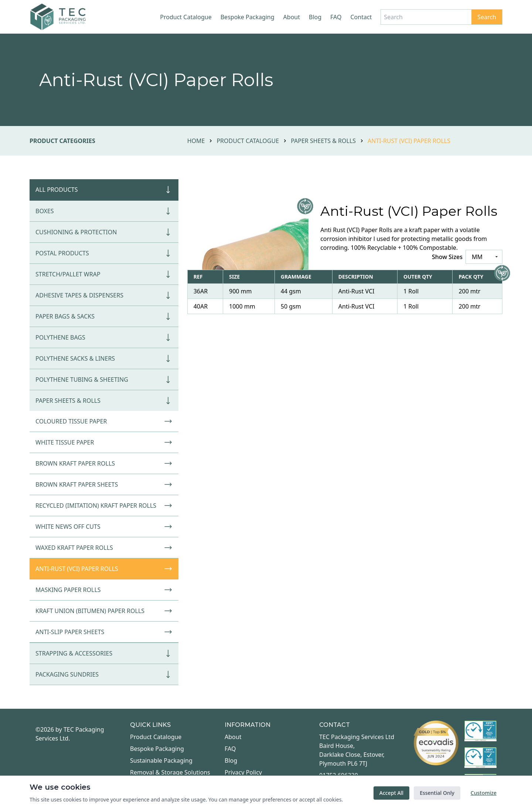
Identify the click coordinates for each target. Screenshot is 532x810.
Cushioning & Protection (104, 232)
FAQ (336, 17)
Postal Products (104, 253)
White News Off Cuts (104, 527)
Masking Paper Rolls (104, 590)
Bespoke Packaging (248, 17)
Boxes (104, 211)
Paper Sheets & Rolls (323, 141)
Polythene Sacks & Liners (104, 358)
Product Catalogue (186, 17)
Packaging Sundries (104, 674)
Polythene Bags (104, 337)
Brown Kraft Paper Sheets (104, 484)
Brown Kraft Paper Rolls (104, 463)
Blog (315, 17)
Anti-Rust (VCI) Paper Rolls (104, 569)
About (292, 17)
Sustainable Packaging (161, 760)
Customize (484, 793)
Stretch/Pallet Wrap (104, 274)
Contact (361, 17)
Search (487, 17)
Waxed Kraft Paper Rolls (104, 548)
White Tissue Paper (104, 442)
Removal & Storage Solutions (170, 772)
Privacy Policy (243, 772)
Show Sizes (447, 257)
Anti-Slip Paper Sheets (104, 632)
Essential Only (437, 793)
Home (196, 141)
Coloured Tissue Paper (104, 421)
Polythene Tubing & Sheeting (104, 380)
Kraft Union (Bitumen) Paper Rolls (104, 611)
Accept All (391, 793)
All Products (104, 190)
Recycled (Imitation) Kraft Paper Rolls (104, 506)
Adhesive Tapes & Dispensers (104, 295)
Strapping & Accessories (104, 653)
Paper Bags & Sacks (104, 316)
